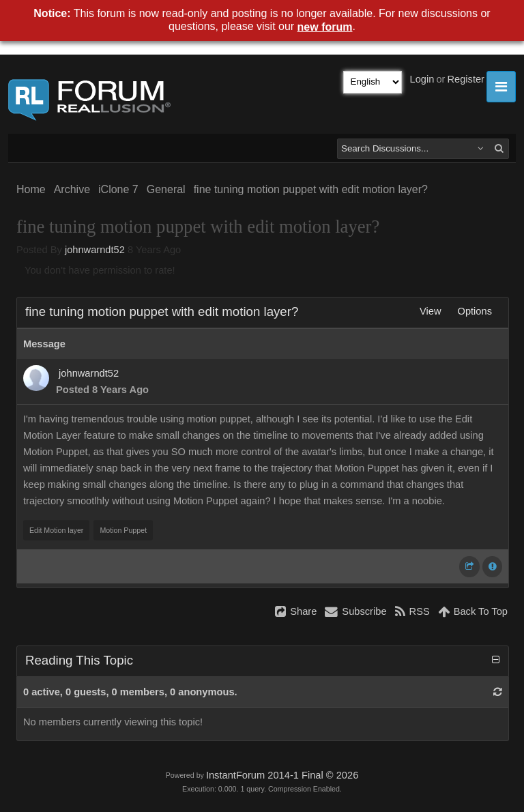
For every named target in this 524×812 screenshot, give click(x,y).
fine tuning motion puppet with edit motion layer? (311, 189)
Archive (72, 189)
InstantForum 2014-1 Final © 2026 (282, 775)
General (166, 189)
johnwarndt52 (95, 250)
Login (422, 79)
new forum (325, 27)
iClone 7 (118, 189)
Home (31, 189)
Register (466, 79)
